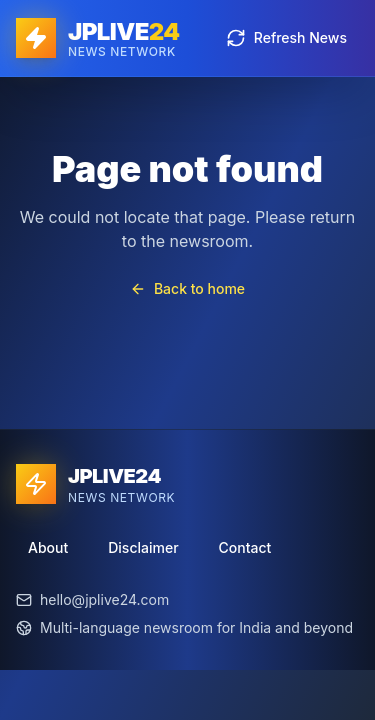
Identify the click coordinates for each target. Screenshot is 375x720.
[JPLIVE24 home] (98, 38)
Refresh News (286, 38)
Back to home (187, 288)
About (48, 547)
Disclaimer (143, 547)
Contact (245, 547)
